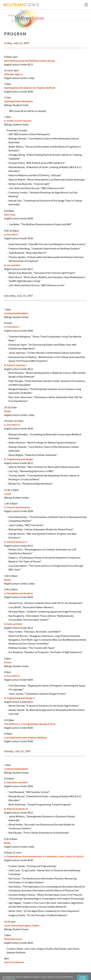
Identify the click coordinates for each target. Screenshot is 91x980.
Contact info (57, 976)
